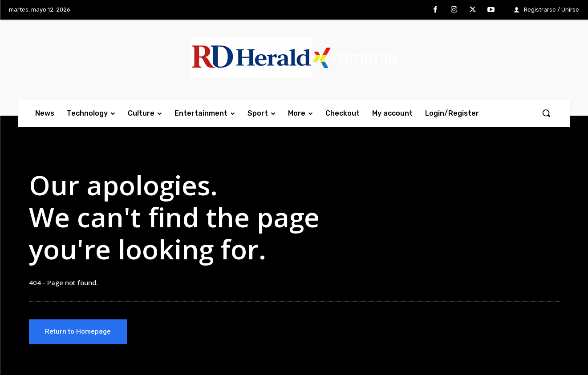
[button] (546, 113)
